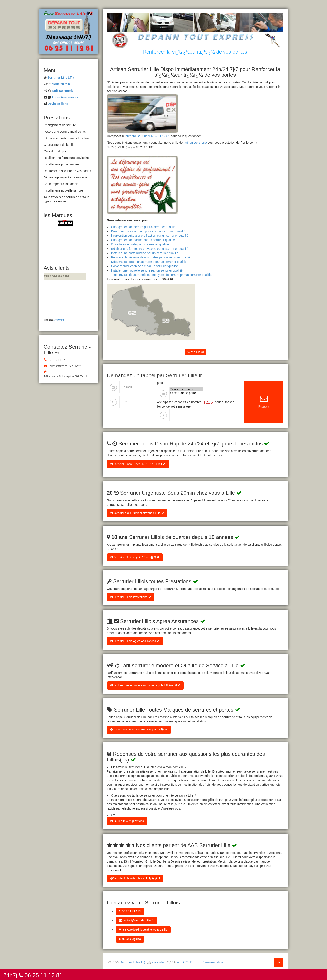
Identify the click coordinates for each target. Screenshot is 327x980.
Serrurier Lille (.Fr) (132, 962)
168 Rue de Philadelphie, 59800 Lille (143, 930)
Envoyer (264, 402)
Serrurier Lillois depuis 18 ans (135, 557)
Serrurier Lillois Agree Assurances (135, 641)
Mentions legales (130, 939)
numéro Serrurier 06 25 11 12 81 (148, 136)
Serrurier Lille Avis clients (135, 878)
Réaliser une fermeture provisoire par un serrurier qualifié (150, 249)
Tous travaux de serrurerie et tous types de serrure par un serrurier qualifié (161, 275)
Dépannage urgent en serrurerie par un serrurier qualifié (149, 262)
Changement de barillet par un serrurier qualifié (143, 240)
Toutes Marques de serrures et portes (139, 729)
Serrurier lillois (214, 962)
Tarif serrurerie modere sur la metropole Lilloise (145, 685)
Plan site (158, 962)
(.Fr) (60, 78)
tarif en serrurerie (195, 143)
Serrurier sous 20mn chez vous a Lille (137, 513)
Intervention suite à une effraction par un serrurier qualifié (150, 236)
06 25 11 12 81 (59, 360)
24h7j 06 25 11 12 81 (33, 975)
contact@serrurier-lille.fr (65, 366)
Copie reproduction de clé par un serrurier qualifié (145, 266)
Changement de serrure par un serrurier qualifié (143, 227)
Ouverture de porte (186, 393)
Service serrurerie (186, 389)
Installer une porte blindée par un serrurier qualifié (145, 253)
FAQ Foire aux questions (127, 821)
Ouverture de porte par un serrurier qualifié (140, 244)
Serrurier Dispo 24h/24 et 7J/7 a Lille (138, 464)
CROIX (59, 322)
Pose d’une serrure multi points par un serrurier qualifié (148, 231)
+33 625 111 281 (189, 962)
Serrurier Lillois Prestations (131, 597)
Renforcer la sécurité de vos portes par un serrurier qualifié (151, 257)
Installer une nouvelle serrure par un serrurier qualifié (147, 270)
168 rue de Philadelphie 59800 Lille (66, 376)
